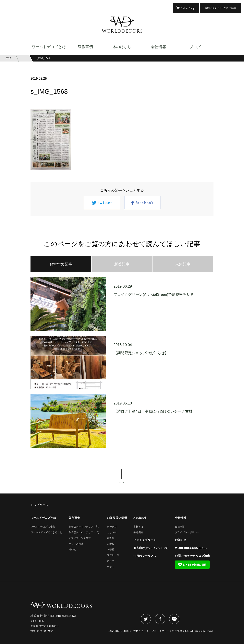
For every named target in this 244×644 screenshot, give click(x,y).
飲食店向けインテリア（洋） (85, 532)
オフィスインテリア (80, 538)
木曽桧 (111, 550)
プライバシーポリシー (187, 532)
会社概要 (180, 527)
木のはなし (122, 47)
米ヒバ (111, 561)
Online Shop (188, 8)
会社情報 (159, 47)
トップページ (39, 505)
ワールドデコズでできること (46, 532)
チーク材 (112, 527)
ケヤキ (111, 567)
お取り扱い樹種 (117, 518)
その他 (72, 550)
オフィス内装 (76, 544)
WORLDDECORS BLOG (191, 548)
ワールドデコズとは (49, 47)
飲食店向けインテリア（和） (85, 527)
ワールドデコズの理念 (43, 527)
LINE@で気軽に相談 (192, 565)
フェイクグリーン (145, 540)
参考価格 (138, 532)
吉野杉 (111, 544)
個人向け (151, 548)
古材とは (138, 527)
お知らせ (181, 540)
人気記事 (183, 264)
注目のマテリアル (145, 556)
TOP (122, 482)
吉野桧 (111, 538)
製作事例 (86, 47)
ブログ (195, 47)
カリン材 (112, 532)
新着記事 (122, 264)
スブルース (113, 555)
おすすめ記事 (61, 264)
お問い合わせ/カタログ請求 (221, 8)
